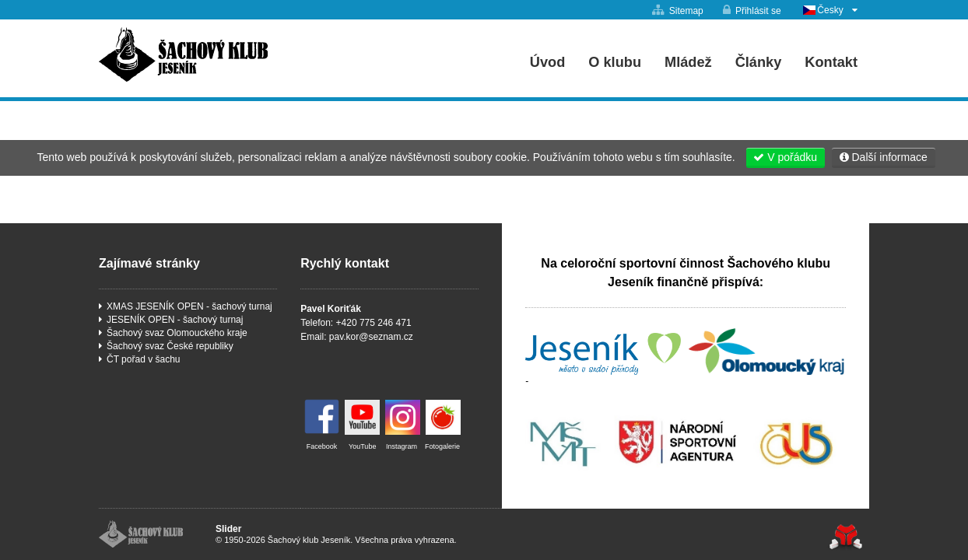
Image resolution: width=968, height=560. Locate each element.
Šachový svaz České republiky (170, 346)
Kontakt (831, 62)
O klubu (615, 62)
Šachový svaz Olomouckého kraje (177, 333)
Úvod (183, 54)
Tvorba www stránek (845, 537)
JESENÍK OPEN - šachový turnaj (175, 320)
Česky (830, 10)
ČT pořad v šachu (144, 359)
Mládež (688, 62)
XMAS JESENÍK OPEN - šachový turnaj (189, 306)
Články (759, 62)
